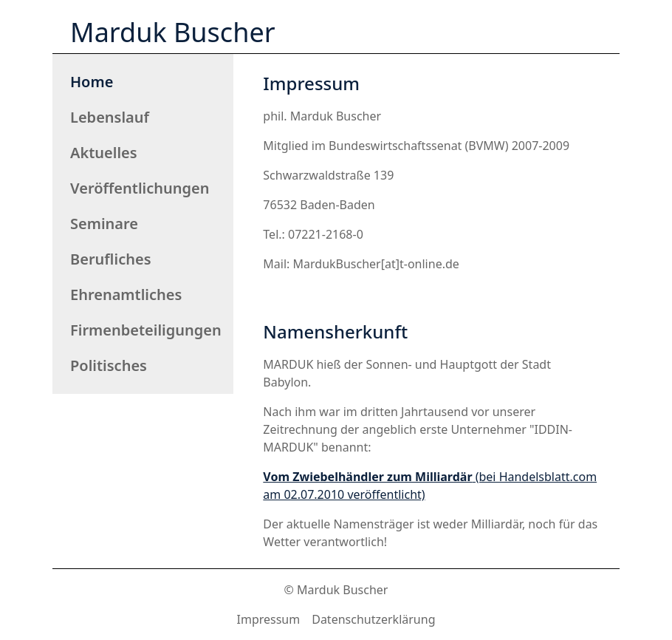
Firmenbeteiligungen (146, 330)
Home (92, 82)
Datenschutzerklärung (373, 619)
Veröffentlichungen (140, 188)
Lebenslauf (110, 117)
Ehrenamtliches (126, 295)
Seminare (104, 224)
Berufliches (111, 259)
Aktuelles (104, 153)
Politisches (109, 365)
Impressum (269, 619)
